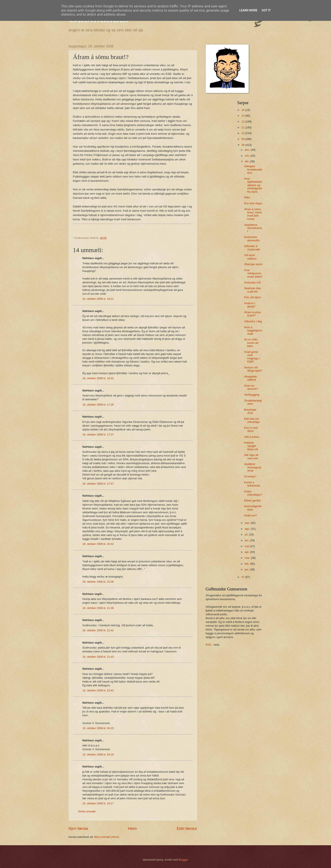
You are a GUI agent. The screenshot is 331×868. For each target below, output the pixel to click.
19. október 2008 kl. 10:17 (98, 803)
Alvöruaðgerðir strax (253, 508)
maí (247, 546)
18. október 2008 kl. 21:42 (98, 630)
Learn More (248, 10)
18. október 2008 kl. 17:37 (98, 435)
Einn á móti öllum (251, 429)
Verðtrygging (252, 395)
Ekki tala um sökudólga (252, 420)
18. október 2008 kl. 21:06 (98, 582)
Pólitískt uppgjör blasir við (251, 446)
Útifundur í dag (253, 321)
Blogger (183, 860)
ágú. (248, 529)
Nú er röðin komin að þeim (251, 343)
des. (248, 150)
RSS (208, 645)
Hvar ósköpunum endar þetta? (253, 273)
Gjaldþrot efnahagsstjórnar (253, 467)
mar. (248, 558)
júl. (247, 534)
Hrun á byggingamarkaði (253, 331)
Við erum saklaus (250, 257)
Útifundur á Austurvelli (252, 248)
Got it (266, 10)
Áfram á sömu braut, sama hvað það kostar (253, 214)
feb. (247, 564)
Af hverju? (250, 476)
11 (243, 127)
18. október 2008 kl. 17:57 (98, 484)
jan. (247, 569)
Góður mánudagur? (253, 493)
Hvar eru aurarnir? (251, 387)
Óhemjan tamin (253, 264)
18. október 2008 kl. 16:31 (98, 378)
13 (243, 116)
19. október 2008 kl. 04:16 (98, 754)
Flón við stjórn (252, 297)
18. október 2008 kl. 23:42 (98, 690)
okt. (247, 161)
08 (243, 145)
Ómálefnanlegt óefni (253, 402)
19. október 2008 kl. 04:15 (98, 728)
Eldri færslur (187, 829)
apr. (247, 552)
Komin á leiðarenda (252, 484)
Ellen (247, 197)
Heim (132, 829)
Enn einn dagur (253, 203)
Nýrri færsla (78, 829)
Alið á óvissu (252, 437)
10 (243, 133)
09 (243, 139)
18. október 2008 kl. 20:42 (98, 544)
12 (243, 122)
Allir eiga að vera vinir (251, 457)
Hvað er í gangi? (250, 305)
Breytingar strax (250, 411)
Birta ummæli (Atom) (107, 837)
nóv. (248, 156)
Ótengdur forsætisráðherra (253, 169)
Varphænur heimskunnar (253, 228)
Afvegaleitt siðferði (250, 378)
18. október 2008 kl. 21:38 (98, 608)
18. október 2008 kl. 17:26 (98, 405)
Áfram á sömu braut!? (252, 314)
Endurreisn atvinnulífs (252, 239)
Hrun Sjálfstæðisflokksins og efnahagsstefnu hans (253, 185)
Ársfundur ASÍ (252, 283)
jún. (247, 540)
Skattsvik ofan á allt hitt (252, 290)
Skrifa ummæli (87, 811)
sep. (248, 523)
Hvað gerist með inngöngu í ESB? (252, 357)
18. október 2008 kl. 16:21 (98, 299)
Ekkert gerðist (252, 501)
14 (243, 110)
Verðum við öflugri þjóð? (253, 369)
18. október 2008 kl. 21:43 (98, 657)
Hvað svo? (250, 515)
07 (243, 577)
